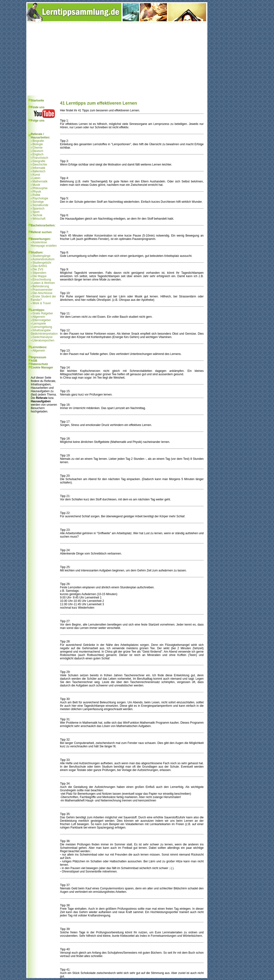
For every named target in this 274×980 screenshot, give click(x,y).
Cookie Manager (42, 367)
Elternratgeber (42, 320)
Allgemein (39, 317)
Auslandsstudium (43, 259)
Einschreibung (42, 280)
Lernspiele (39, 324)
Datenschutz (39, 364)
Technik (38, 215)
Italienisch (39, 171)
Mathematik (40, 181)
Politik (36, 195)
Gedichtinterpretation (44, 334)
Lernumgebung (42, 327)
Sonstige (38, 202)
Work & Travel (42, 303)
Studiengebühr (42, 263)
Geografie (39, 161)
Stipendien (39, 273)
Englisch (38, 154)
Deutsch (38, 151)
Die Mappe (40, 276)
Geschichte (40, 165)
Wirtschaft (39, 219)
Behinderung (41, 286)
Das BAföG (40, 266)
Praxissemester (43, 290)
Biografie (38, 141)
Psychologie (40, 198)
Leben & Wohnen (44, 283)
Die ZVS (38, 269)
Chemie (38, 148)
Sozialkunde (40, 205)
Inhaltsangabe (42, 330)
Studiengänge (42, 256)
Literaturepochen (43, 340)
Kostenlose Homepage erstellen (44, 244)
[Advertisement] (117, 59)
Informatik (39, 168)
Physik (37, 192)
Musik (36, 185)
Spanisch (39, 209)
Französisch (40, 158)
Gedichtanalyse (43, 337)
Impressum (39, 357)
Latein (37, 178)
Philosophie (40, 188)
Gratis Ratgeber (43, 313)
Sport (36, 212)
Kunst (36, 175)
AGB (34, 361)
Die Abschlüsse (42, 293)
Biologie (38, 144)
